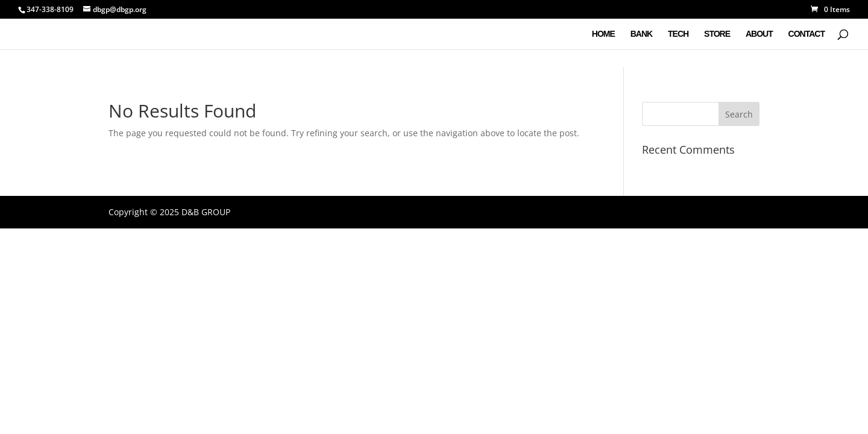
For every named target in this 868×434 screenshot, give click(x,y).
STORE (717, 34)
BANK (641, 34)
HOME (603, 34)
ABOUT (759, 34)
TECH (678, 34)
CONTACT (807, 34)
